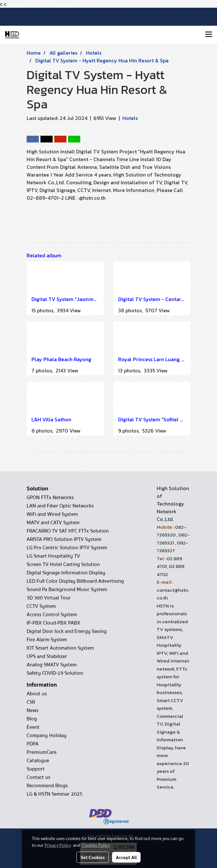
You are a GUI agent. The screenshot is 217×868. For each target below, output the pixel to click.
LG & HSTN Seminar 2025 (55, 794)
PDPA (33, 744)
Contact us (39, 777)
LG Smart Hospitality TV (53, 556)
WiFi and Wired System (52, 514)
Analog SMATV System (52, 665)
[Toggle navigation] (209, 35)
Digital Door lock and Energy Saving (67, 631)
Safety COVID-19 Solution (55, 673)
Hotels (130, 118)
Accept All (126, 857)
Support (36, 769)
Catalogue (38, 761)
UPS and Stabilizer (47, 656)
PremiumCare (42, 752)
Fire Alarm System (47, 640)
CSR (31, 702)
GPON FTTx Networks (50, 498)
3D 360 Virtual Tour (49, 598)
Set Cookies (93, 857)
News (33, 710)
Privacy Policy (58, 845)
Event (33, 727)
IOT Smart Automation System (60, 648)
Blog (32, 719)
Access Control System (52, 615)
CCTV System (41, 606)
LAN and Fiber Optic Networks (60, 506)
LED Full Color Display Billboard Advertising (75, 581)
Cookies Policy (96, 845)
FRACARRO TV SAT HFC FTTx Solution (68, 531)
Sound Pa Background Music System (67, 589)
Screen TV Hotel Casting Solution (63, 564)
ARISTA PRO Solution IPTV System (64, 539)
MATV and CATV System (53, 523)
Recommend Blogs (47, 786)
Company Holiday (47, 736)
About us (37, 694)
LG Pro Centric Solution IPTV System (67, 548)
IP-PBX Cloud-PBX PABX (53, 623)
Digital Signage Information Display (66, 573)
